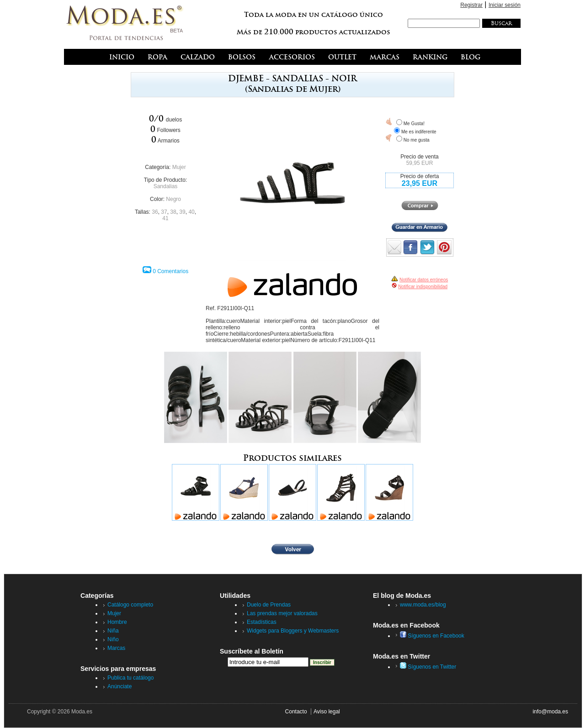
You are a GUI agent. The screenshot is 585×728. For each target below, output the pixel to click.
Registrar (471, 5)
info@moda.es (550, 712)
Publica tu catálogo (130, 678)
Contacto (296, 712)
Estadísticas (262, 622)
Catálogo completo (130, 605)
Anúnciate (120, 686)
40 (191, 212)
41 (165, 218)
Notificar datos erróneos (424, 280)
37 (164, 212)
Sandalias (166, 186)
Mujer (179, 167)
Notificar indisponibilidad (423, 287)
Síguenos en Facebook (432, 636)
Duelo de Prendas (269, 605)
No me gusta (417, 140)
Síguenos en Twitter (428, 667)
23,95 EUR (420, 183)
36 (155, 212)
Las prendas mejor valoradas (282, 613)
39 (182, 212)
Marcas (116, 648)
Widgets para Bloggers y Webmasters (293, 631)
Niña (113, 631)
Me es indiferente (419, 132)
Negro (173, 199)
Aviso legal (327, 712)
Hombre (117, 622)
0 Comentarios (170, 271)
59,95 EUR (420, 163)
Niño (113, 639)
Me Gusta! (414, 124)
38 (173, 212)
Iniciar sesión (505, 5)
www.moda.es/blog (423, 605)
